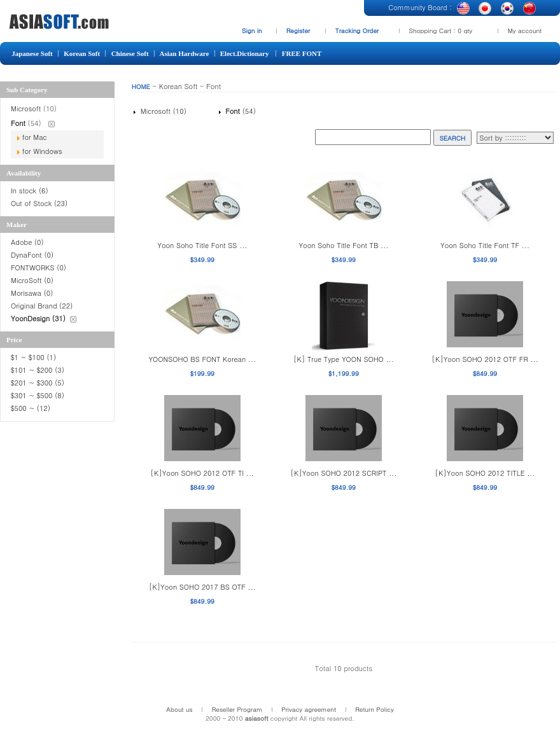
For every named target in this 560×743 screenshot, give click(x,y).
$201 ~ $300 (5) (39, 383)
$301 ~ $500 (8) (38, 395)
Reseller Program (237, 709)
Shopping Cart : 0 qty (441, 31)
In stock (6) (30, 191)
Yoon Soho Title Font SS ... (202, 245)
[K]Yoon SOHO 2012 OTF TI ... (203, 473)
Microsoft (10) (162, 111)
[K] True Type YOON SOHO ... (344, 359)
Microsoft (27, 108)
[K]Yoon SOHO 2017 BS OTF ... (202, 587)
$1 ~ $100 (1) (33, 357)
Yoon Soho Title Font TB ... (343, 245)
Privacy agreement (309, 709)
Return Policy (374, 709)
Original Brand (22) (42, 306)
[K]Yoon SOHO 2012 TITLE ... (485, 473)
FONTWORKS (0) (38, 267)
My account (525, 31)
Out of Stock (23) (39, 203)
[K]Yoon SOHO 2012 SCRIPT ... (343, 473)
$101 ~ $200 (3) (39, 370)
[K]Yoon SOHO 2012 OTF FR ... (485, 359)
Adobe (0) (27, 242)
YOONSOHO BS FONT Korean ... (202, 359)
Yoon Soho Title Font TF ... (485, 245)
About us (179, 709)
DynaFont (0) (32, 255)
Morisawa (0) (32, 293)
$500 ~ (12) (32, 408)
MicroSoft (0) (32, 280)
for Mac (35, 137)
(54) (239, 111)
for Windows (42, 151)
